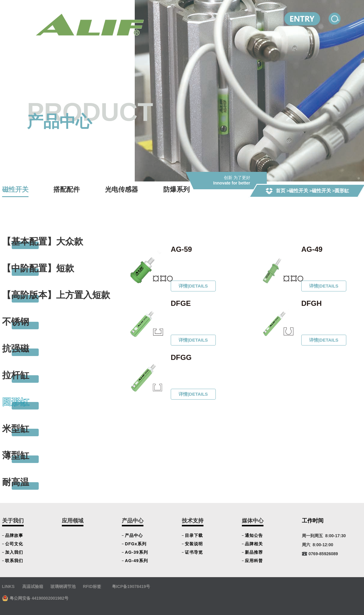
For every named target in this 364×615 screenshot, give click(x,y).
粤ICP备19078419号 (131, 586)
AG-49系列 (136, 561)
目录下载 (194, 535)
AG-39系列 (136, 552)
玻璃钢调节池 (63, 586)
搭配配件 (67, 189)
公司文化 (14, 544)
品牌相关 (254, 544)
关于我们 (13, 521)
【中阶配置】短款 (38, 268)
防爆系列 (176, 189)
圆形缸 (342, 191)
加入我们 (14, 552)
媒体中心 (253, 521)
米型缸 (16, 429)
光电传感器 (122, 189)
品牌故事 (14, 535)
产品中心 (133, 521)
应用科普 (254, 561)
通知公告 (254, 535)
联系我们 (14, 561)
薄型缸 (16, 455)
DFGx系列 (135, 544)
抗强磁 (16, 348)
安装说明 (194, 544)
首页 (281, 191)
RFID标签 (92, 586)
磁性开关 (299, 191)
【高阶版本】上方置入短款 (56, 295)
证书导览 (194, 552)
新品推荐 (254, 552)
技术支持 (193, 521)
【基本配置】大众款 (43, 241)
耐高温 (16, 482)
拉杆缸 (16, 375)
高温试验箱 (33, 586)
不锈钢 (16, 322)
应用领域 (73, 521)
